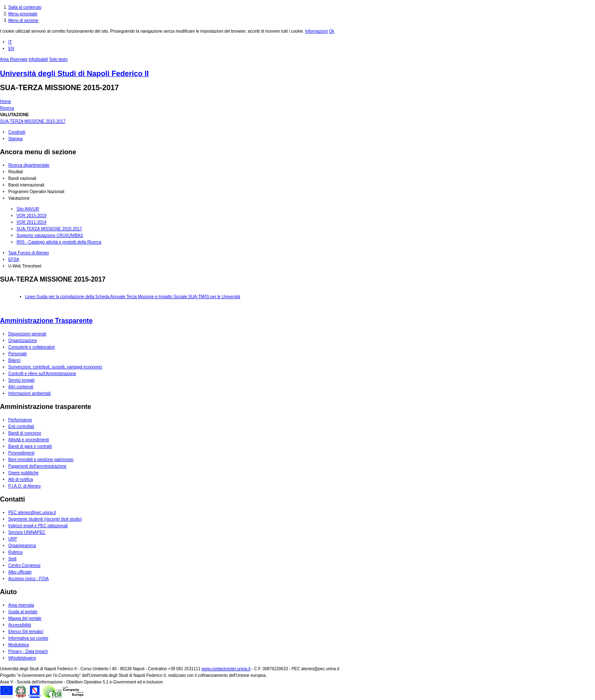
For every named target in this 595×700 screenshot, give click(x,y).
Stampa (15, 139)
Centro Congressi (24, 565)
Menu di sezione (23, 20)
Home (6, 102)
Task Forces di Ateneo (29, 253)
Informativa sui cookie (28, 638)
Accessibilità (20, 625)
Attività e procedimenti (29, 440)
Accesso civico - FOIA (29, 579)
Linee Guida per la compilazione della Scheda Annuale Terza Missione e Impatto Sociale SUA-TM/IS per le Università (133, 297)
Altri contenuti (21, 387)
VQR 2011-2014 (31, 222)
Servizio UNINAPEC (27, 532)
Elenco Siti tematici (26, 632)
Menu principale (23, 14)
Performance (20, 420)
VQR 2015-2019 (31, 216)
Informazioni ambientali (30, 393)
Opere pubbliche (23, 473)
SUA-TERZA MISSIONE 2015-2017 (59, 88)
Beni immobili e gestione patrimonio (41, 460)
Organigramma (22, 546)
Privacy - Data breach (28, 651)
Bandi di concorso (25, 433)
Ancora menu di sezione (38, 152)
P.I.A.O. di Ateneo (24, 486)
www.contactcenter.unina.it (226, 669)
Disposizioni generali (27, 334)
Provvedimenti (21, 453)
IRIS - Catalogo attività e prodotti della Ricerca (59, 242)
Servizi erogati (21, 380)
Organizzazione (23, 340)
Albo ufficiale (20, 572)
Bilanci (14, 360)
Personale (18, 354)
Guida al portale (23, 612)
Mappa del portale (25, 618)
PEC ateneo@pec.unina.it (32, 512)
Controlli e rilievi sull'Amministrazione (42, 374)
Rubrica (15, 552)
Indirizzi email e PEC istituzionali (38, 526)
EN (11, 49)
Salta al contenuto (25, 7)
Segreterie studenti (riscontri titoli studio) (45, 519)
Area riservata (21, 605)
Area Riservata (14, 59)
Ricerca (7, 108)
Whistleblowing (22, 658)
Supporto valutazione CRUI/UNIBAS (50, 235)
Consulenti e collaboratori (32, 347)
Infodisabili (38, 59)
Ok (332, 31)
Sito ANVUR (28, 209)
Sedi (12, 559)
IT (10, 42)
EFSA (14, 259)
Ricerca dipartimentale (29, 165)
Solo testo (58, 59)
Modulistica (19, 645)
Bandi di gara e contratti (30, 446)
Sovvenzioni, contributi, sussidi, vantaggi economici (55, 367)
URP (13, 539)
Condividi (17, 132)
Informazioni (317, 31)
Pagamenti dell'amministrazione (37, 466)
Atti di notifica (20, 479)
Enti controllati (21, 426)
